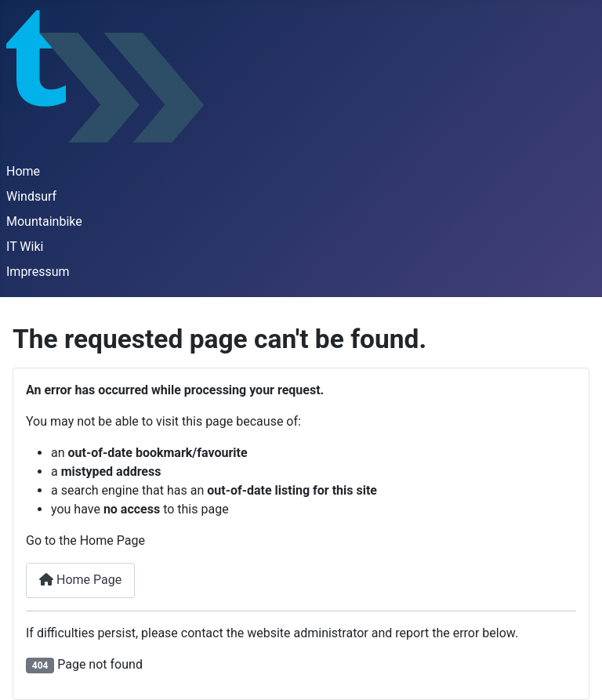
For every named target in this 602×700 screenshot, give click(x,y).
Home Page (80, 580)
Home (23, 171)
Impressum (38, 272)
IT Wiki (25, 247)
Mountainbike (44, 221)
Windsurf (31, 196)
